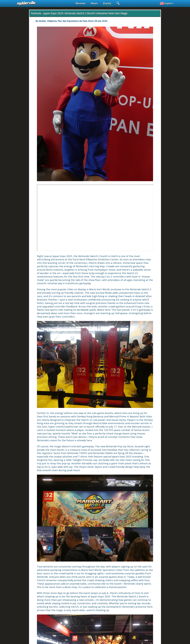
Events (107, 3)
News (94, 3)
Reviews (81, 3)
